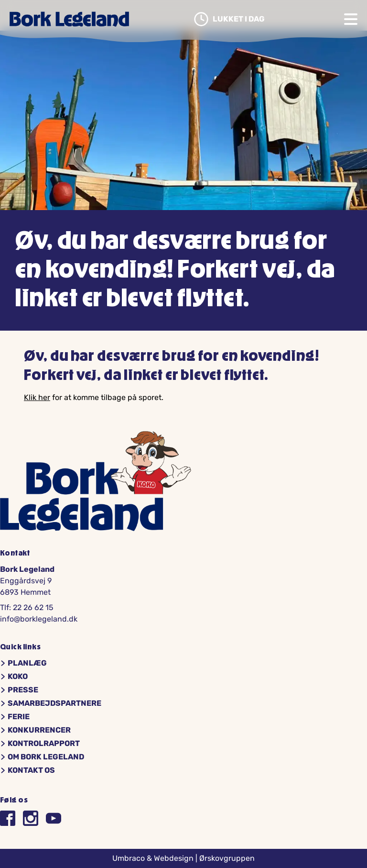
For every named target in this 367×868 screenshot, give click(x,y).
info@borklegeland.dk (39, 619)
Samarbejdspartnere (51, 703)
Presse (19, 690)
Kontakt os (27, 770)
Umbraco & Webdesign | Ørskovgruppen (183, 858)
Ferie (15, 717)
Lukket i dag (229, 19)
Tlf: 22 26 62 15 (27, 607)
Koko (14, 677)
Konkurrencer (35, 730)
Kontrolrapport (40, 744)
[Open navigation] (351, 19)
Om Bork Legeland (42, 757)
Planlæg (23, 663)
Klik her (37, 397)
